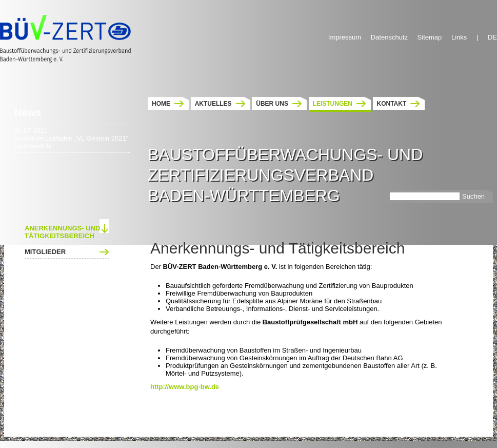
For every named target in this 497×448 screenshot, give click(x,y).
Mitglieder (45, 252)
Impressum (345, 37)
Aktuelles (213, 104)
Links (459, 37)
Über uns (272, 104)
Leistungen (333, 104)
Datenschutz (389, 37)
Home (161, 104)
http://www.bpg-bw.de (185, 387)
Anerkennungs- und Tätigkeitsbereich (62, 232)
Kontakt (392, 104)
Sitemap (430, 37)
